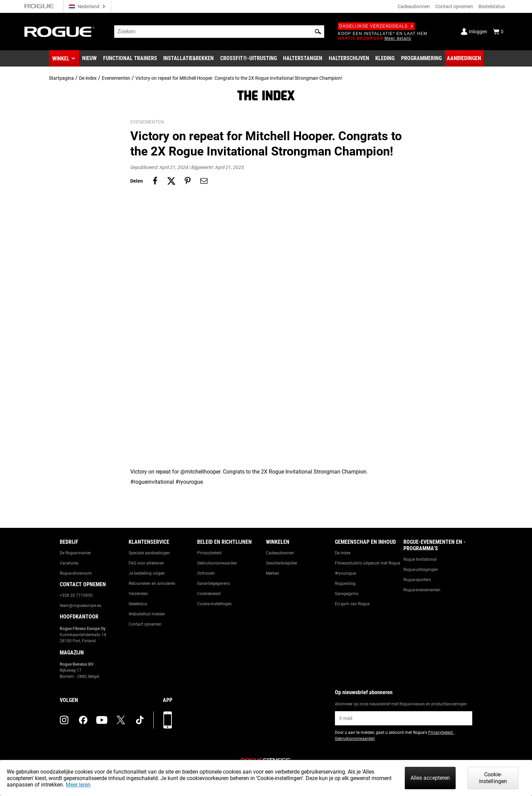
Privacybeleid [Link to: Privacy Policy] (209, 553)
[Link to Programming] (421, 58)
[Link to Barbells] (303, 58)
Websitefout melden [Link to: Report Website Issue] (147, 614)
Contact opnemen (454, 6)
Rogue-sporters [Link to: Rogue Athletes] (417, 580)
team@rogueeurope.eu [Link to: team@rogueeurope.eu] (81, 606)
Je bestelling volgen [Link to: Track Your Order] (147, 573)
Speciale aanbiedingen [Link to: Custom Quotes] (149, 553)
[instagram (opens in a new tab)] (64, 720)
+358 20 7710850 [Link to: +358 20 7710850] (76, 595)
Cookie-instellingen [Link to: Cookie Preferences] (214, 604)
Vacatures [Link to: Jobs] (69, 563)
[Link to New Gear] (89, 58)
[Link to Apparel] (385, 58)
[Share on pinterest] (188, 181)
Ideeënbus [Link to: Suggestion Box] (138, 604)
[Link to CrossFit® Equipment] (249, 58)
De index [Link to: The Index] (343, 553)
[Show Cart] (498, 32)
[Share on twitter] (171, 181)
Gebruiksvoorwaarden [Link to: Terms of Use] (217, 563)
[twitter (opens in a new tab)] (121, 720)
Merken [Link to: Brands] (273, 573)
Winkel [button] (61, 59)
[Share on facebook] (155, 181)
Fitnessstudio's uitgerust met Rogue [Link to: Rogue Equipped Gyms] (367, 563)
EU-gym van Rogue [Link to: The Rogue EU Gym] (352, 604)
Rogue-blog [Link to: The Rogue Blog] (345, 584)
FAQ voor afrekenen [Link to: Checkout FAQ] (146, 563)
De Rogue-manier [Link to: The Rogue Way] (75, 553)
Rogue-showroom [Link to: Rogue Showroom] (76, 573)
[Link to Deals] (464, 58)
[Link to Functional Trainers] (130, 58)
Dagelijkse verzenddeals (376, 26)
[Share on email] (204, 181)
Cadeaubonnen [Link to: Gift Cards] (280, 553)
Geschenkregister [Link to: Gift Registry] (282, 563)
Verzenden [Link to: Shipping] (138, 594)
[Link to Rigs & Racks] (188, 58)
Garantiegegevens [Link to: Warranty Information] (214, 584)
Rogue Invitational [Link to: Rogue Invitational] (420, 559)
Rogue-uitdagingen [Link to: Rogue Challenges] (421, 570)
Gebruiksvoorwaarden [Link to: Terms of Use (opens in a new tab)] (355, 739)
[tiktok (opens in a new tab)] (140, 720)
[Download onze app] (168, 720)
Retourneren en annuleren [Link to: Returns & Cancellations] (152, 584)
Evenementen (116, 78)
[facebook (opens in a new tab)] (83, 720)
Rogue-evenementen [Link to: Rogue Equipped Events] (422, 590)
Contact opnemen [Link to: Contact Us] (145, 624)
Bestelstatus (492, 6)
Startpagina (61, 78)
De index (88, 78)
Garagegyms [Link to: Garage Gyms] (347, 594)
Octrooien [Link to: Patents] (206, 573)
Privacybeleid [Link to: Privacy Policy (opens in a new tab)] (441, 733)
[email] (404, 718)
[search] (219, 32)
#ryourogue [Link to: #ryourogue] (345, 573)
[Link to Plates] (349, 58)
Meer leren (78, 785)
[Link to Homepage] (59, 32)
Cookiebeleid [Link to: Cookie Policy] (209, 594)
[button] (318, 32)
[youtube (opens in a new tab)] (102, 720)
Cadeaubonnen (414, 6)
